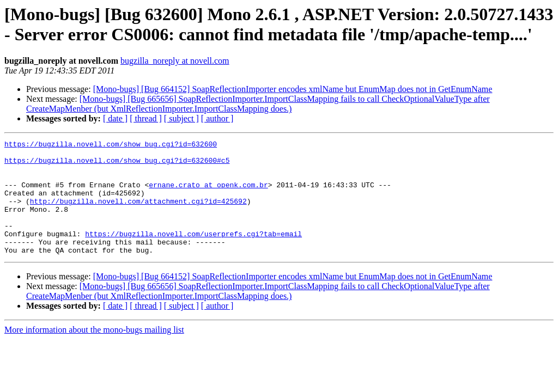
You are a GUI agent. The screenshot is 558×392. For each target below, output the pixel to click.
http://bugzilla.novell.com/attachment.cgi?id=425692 (138, 214)
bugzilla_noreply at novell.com (175, 61)
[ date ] (115, 118)
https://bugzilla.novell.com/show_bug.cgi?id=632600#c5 (117, 165)
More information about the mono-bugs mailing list (94, 353)
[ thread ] (146, 118)
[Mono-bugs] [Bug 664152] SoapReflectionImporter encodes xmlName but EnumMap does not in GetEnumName (293, 89)
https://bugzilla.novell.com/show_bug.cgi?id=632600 (111, 145)
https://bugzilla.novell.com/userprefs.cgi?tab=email (193, 253)
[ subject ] (181, 118)
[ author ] (217, 118)
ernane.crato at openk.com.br (208, 194)
